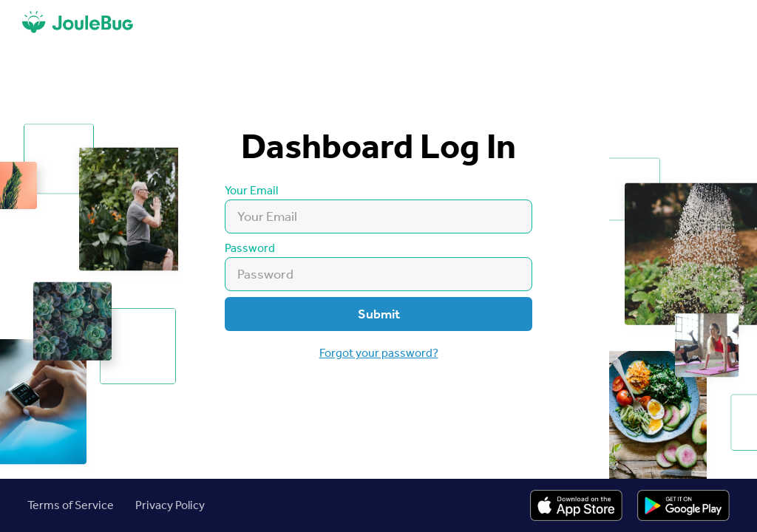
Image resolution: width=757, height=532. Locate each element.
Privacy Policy (170, 505)
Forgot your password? (379, 353)
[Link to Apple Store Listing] (576, 505)
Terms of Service (71, 505)
